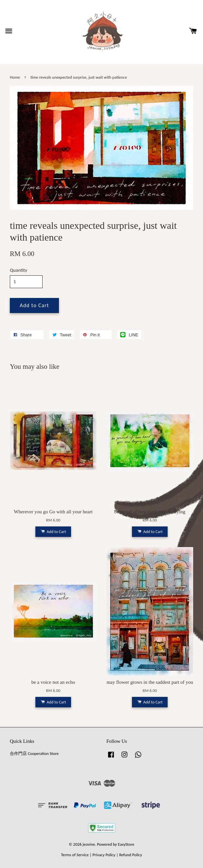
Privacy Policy (104, 855)
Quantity (18, 270)
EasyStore (126, 844)
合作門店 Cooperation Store (34, 753)
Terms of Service (75, 855)
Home (15, 77)
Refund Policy (131, 855)
